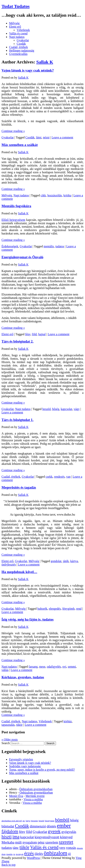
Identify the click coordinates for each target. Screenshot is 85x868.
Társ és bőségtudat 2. (17, 341)
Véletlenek (23, 30)
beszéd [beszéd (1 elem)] (41, 821)
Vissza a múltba (33, 799)
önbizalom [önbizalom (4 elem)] (56, 853)
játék (66, 561)
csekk (49, 477)
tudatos (60, 246)
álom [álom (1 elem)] (4, 854)
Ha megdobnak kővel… (19, 572)
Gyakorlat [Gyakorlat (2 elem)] (40, 832)
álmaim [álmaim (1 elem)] (80, 848)
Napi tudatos (17, 37)
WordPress (33, 858)
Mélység (14, 23)
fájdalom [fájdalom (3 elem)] (10, 831)
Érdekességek (10, 246)
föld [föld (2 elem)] (29, 832)
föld (34, 334)
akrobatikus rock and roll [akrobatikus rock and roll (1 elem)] (12, 821)
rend (79, 609)
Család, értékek (18, 47)
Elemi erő (15, 27)
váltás (5, 670)
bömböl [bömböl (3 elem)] (62, 820)
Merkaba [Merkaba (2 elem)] (8, 842)
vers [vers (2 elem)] (62, 848)
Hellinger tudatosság (22, 50)
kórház (68, 721)
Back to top (9, 865)
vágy (77, 409)
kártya (74, 561)
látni (39, 137)
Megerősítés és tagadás (19, 487)
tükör (19, 725)
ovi (64, 667)
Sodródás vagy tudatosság (25, 766)
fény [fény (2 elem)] (22, 832)
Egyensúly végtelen (21, 759)
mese (42, 667)
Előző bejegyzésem (13, 220)
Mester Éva (16, 796)
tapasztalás (8, 725)
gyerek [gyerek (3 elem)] (54, 831)
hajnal (42, 334)
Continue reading (13, 131)
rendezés (59, 477)
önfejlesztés (9, 564)
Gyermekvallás (18, 54)
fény (28, 334)
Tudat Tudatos (16, 6)
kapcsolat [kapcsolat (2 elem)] (27, 837)
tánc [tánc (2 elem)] (16, 848)
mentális (49, 246)
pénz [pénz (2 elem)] (41, 842)
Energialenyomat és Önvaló (22, 257)
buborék (42, 609)
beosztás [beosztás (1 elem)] (35, 821)
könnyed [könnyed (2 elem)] (66, 837)
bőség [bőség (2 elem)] (74, 820)
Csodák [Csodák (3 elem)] (22, 826)
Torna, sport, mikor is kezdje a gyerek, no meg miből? (42, 770)
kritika (67, 195)
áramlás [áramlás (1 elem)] (9, 854)
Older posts (10, 739)
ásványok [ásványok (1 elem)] (20, 854)
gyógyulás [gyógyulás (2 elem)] (69, 832)
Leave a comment (62, 137)
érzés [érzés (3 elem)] (29, 853)
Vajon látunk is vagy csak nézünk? (28, 70)
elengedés (55, 609)
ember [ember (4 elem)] (64, 826)
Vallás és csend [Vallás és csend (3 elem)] (44, 847)
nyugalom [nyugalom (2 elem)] (30, 842)
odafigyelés (54, 667)
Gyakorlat (23, 40)
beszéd (46, 409)
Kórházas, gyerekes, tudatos (23, 677)
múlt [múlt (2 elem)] (18, 842)
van (68, 477)
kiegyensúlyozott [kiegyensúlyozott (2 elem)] (47, 837)
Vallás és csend (18, 33)
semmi (72, 667)
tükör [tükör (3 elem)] (24, 847)
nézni (46, 137)
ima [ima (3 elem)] (16, 837)
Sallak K (45, 62)
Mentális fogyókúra (16, 206)
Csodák (21, 44)
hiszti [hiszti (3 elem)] (7, 837)
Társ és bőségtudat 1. (17, 420)
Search (6, 743)
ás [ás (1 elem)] (14, 854)
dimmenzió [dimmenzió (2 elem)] (38, 826)
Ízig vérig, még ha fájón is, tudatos (28, 619)
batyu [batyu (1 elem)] (28, 821)
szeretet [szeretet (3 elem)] (66, 842)
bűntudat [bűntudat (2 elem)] (8, 826)
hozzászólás (55, 195)
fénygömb (68, 609)
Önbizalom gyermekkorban (36, 789)
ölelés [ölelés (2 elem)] (39, 854)
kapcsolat (66, 409)
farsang (33, 667)
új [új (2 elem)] (69, 854)
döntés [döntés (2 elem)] (51, 826)
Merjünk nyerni (35, 796)
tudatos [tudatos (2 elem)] (7, 848)
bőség (56, 409)
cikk (43, 195)
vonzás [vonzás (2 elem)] (71, 848)
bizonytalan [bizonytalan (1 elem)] (50, 821)
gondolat (56, 561)
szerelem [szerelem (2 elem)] (52, 842)
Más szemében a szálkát (20, 145)
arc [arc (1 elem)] (24, 821)
